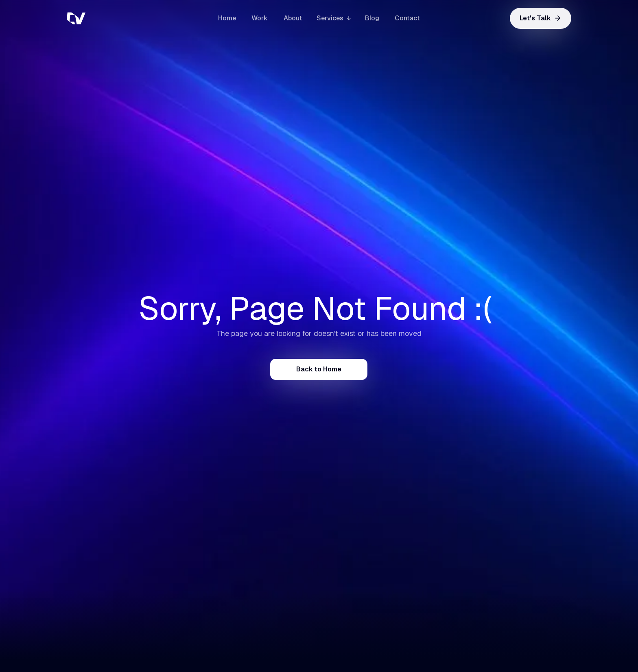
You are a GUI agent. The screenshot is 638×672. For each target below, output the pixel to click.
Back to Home (319, 369)
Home (227, 18)
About (293, 18)
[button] (334, 18)
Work (260, 18)
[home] (107, 18)
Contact (407, 18)
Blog (372, 18)
